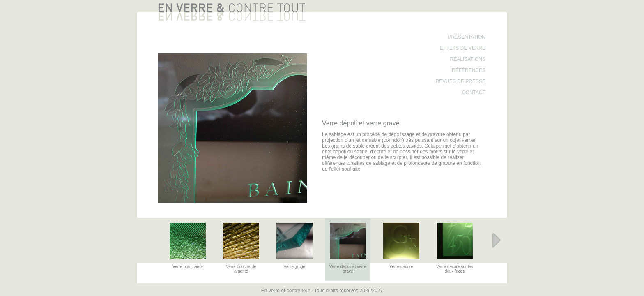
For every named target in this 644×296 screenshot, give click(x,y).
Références (469, 70)
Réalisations (468, 59)
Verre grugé (294, 267)
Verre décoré (401, 267)
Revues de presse (461, 81)
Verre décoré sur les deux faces (455, 269)
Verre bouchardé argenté (241, 269)
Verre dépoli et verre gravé (348, 269)
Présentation (467, 37)
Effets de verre (463, 48)
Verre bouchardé (188, 267)
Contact (474, 92)
